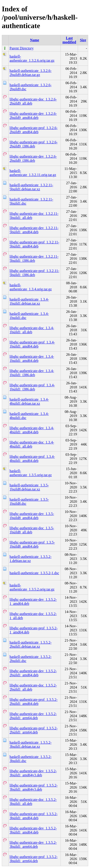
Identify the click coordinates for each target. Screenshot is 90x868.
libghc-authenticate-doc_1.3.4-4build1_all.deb (32, 444)
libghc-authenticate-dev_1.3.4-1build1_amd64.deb (32, 359)
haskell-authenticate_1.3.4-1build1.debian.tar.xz (29, 301)
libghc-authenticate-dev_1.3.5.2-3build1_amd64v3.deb (33, 773)
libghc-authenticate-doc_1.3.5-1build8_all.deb (32, 530)
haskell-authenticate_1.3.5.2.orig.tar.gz (32, 587)
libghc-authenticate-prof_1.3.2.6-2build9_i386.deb (34, 144)
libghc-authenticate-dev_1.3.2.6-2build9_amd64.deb (33, 116)
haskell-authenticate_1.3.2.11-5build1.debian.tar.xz (31, 187)
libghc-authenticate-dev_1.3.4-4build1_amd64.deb (32, 430)
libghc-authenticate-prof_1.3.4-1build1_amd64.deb (32, 344)
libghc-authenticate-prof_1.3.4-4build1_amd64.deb (32, 459)
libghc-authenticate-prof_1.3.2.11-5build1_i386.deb (34, 273)
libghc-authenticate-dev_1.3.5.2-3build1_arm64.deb (33, 845)
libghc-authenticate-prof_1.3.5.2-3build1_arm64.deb (34, 859)
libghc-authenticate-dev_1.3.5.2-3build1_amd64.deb (33, 830)
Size (83, 40)
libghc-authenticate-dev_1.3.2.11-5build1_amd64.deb (34, 230)
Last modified (69, 40)
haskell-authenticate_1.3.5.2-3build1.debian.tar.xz (30, 744)
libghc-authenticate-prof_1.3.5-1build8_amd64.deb (32, 544)
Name (35, 40)
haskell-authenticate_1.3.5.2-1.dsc (34, 573)
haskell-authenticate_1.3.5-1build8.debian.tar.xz (29, 487)
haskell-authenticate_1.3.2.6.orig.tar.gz (32, 58)
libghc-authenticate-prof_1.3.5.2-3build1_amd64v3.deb (34, 787)
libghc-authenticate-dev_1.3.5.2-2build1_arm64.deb (33, 716)
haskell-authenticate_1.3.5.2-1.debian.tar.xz (30, 559)
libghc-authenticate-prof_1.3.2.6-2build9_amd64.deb (34, 130)
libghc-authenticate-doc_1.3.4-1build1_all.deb (32, 330)
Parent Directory (22, 48)
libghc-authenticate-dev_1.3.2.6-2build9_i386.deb (33, 158)
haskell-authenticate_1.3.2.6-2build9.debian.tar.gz (30, 73)
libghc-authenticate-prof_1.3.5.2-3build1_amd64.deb (34, 816)
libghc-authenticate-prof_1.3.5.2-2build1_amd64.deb (34, 702)
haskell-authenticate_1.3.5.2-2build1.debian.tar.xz (30, 644)
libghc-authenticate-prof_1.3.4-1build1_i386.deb (32, 387)
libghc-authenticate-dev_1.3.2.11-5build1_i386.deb (34, 259)
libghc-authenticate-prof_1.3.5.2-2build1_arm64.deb (34, 730)
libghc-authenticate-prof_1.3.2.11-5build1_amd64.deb (34, 244)
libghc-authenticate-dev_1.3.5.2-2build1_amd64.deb (33, 673)
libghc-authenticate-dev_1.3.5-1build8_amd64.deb (32, 516)
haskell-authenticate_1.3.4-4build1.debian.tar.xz (29, 401)
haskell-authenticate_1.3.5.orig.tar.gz (31, 473)
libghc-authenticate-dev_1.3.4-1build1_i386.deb (32, 373)
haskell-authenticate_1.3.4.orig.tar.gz (31, 287)
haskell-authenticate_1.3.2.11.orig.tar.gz (33, 173)
